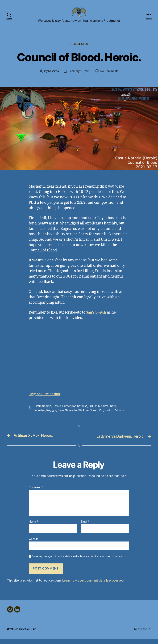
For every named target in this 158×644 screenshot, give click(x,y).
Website (34, 544)
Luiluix (93, 412)
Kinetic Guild (29, 634)
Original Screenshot (46, 400)
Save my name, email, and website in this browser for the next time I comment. (78, 562)
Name (33, 527)
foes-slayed (79, 50)
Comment (36, 493)
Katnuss (83, 412)
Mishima (53, 77)
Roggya (51, 416)
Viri (101, 416)
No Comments (110, 77)
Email (85, 527)
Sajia (61, 416)
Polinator (39, 416)
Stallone (83, 416)
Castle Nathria (42, 412)
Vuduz (109, 416)
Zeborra (119, 416)
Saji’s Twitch (97, 318)
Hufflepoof (70, 412)
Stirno (94, 416)
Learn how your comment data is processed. (93, 586)
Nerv (114, 412)
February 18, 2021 (79, 77)
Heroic (57, 412)
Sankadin (71, 416)
